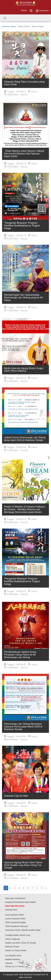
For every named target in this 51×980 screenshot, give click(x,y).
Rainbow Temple (12, 947)
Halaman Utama (9, 26)
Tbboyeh (9, 963)
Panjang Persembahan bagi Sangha (20, 902)
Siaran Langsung (12, 939)
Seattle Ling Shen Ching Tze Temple (21, 943)
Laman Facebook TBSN (15, 919)
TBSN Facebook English (16, 922)
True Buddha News (13, 956)
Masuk (24, 10)
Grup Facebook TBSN (14, 915)
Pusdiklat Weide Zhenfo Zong (18, 935)
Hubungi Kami (11, 910)
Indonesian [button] (43, 11)
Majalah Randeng (13, 959)
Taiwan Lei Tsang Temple (16, 950)
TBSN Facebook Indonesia (17, 926)
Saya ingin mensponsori (15, 898)
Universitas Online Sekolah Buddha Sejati (23, 930)
